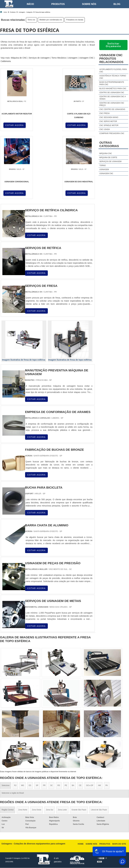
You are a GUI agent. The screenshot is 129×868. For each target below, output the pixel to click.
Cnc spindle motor (109, 125)
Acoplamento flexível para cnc (113, 71)
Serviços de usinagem (110, 161)
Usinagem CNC (86, 58)
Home (81, 844)
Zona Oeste (37, 810)
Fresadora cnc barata (75, 20)
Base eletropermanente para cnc (112, 83)
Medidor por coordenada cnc (51, 20)
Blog (117, 4)
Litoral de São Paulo (99, 810)
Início (30, 4)
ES (30, 786)
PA (107, 786)
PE (66, 786)
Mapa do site (119, 844)
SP (37, 786)
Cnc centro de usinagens (112, 109)
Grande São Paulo (79, 810)
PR (44, 786)
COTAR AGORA (15, 125)
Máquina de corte (108, 157)
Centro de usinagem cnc (112, 93)
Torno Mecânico (59, 58)
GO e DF (90, 786)
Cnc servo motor (108, 121)
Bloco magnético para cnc (113, 89)
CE (80, 786)
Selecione (6, 786)
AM (99, 786)
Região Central (8, 810)
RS (59, 786)
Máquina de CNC (19, 58)
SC (51, 786)
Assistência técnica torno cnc (113, 77)
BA (73, 786)
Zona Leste (62, 810)
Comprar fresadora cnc (112, 133)
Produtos (58, 4)
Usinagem (73, 58)
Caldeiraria (6, 61)
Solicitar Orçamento (113, 45)
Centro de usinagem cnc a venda (112, 98)
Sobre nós (89, 4)
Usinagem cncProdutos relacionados (111, 59)
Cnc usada (105, 129)
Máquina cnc (106, 153)
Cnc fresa (104, 113)
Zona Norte (23, 810)
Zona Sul (50, 810)
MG (22, 786)
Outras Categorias (109, 144)
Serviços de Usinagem (39, 58)
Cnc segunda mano (109, 117)
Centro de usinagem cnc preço (112, 104)
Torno (103, 165)
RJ (15, 786)
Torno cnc (31, 20)
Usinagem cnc (106, 174)
